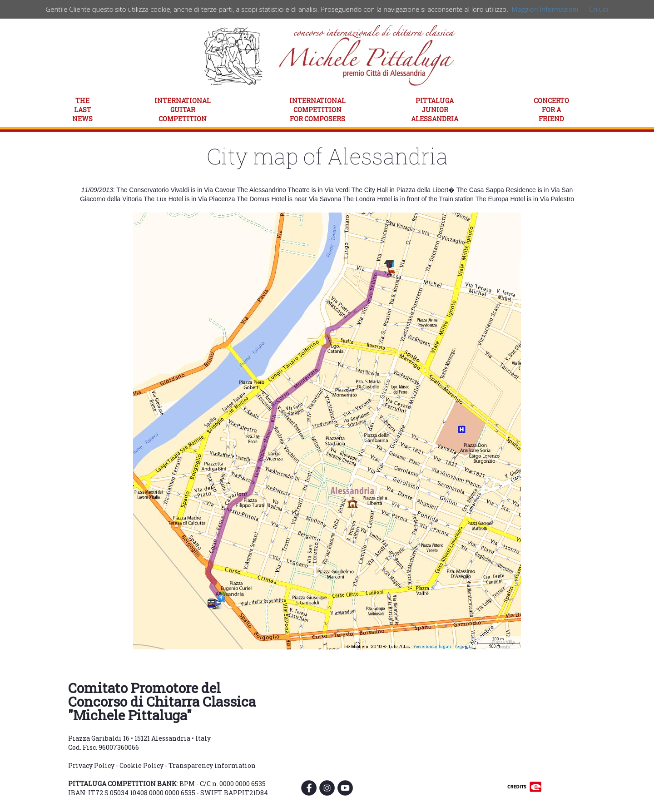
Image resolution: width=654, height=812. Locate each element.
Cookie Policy (141, 765)
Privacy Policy (91, 765)
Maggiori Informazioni (545, 9)
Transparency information (212, 765)
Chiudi (599, 9)
